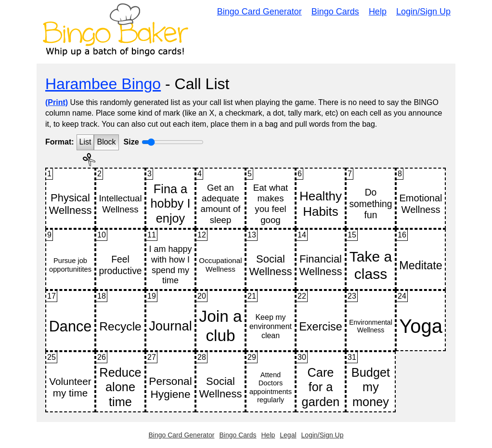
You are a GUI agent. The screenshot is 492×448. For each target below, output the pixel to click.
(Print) (57, 102)
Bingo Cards (335, 12)
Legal (288, 435)
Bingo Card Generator (259, 12)
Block (106, 142)
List (85, 142)
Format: (60, 142)
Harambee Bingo (103, 84)
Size (131, 142)
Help (378, 12)
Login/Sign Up (423, 12)
